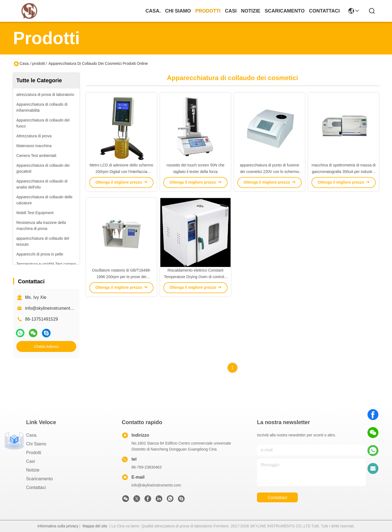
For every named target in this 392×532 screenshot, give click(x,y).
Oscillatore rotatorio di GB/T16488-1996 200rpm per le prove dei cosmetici (121, 277)
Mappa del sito (95, 526)
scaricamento (285, 11)
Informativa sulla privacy (58, 526)
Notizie (251, 11)
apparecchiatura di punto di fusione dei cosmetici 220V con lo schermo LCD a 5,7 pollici (269, 172)
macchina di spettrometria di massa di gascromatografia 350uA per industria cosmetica (344, 172)
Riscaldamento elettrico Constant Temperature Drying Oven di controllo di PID (195, 277)
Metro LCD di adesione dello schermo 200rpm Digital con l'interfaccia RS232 (121, 172)
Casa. (153, 11)
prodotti (208, 11)
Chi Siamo (178, 11)
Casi (231, 11)
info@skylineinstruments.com (156, 485)
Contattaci (324, 11)
